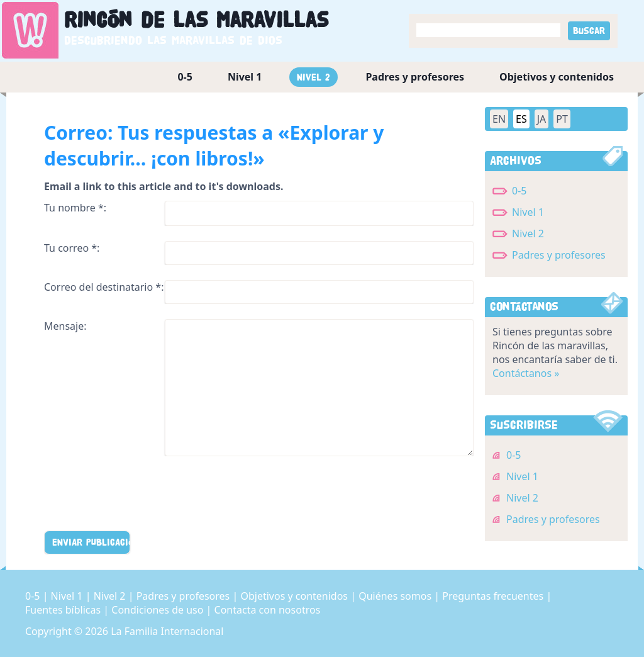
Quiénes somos (396, 596)
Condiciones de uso (158, 610)
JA (542, 119)
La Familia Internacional (167, 631)
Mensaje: (65, 326)
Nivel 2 (314, 77)
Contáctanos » (526, 373)
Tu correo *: (72, 248)
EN (499, 119)
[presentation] (140, 496)
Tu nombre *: (75, 208)
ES (521, 119)
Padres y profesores (415, 77)
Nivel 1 (245, 77)
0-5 (185, 77)
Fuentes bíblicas (64, 610)
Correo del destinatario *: (104, 287)
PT (562, 119)
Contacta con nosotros (268, 610)
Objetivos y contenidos (557, 77)
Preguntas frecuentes (494, 596)
